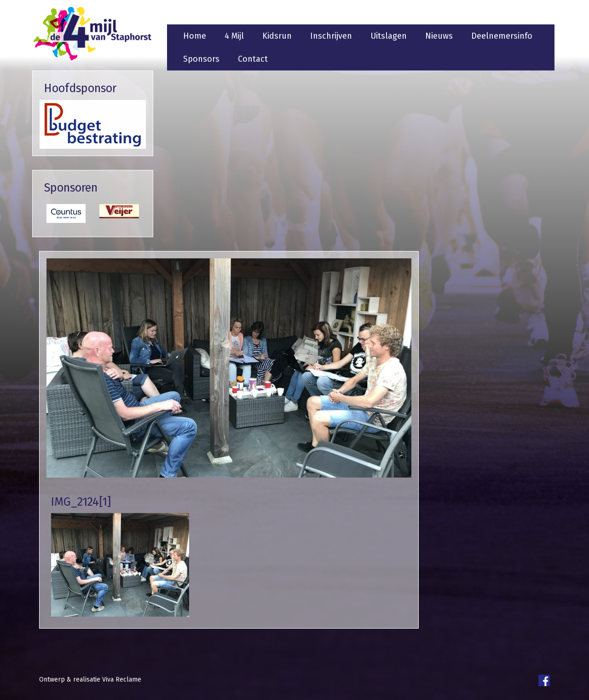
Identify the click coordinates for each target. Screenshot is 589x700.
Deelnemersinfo (502, 36)
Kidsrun (277, 36)
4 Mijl (234, 36)
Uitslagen (389, 36)
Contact (253, 59)
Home (195, 36)
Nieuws (439, 36)
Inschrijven (331, 36)
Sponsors (201, 59)
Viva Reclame (122, 680)
